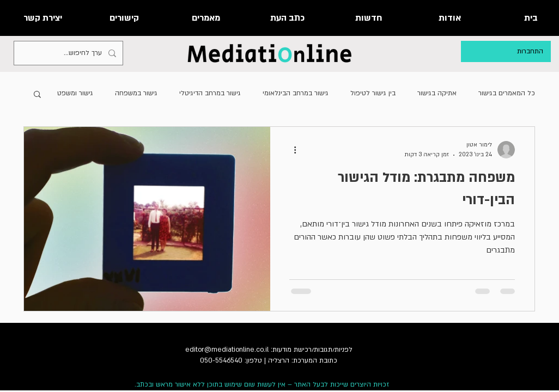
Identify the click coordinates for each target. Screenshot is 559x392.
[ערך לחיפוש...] (69, 53)
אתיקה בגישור (437, 93)
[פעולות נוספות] (291, 150)
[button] (37, 95)
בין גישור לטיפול (373, 93)
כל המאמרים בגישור (507, 93)
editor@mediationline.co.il (227, 350)
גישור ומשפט (75, 93)
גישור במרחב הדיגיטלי (210, 93)
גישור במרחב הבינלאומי (296, 93)
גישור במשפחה (136, 93)
